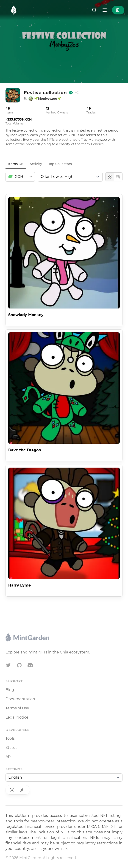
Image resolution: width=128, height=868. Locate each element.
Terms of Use (17, 708)
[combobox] (20, 177)
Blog (10, 690)
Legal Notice (17, 717)
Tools (10, 738)
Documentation (20, 699)
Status (11, 748)
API (9, 757)
